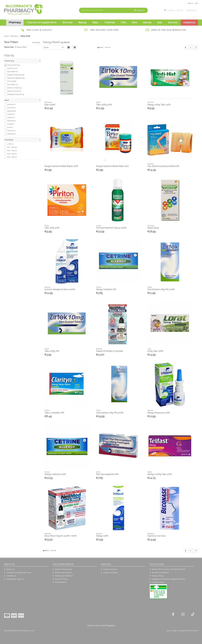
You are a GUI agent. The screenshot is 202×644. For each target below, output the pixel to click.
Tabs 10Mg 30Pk (104, 105)
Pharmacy (15, 22)
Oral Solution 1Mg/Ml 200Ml (110, 413)
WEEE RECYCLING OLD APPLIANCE (167, 569)
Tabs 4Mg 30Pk (52, 228)
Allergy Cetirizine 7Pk (106, 289)
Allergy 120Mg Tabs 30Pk (160, 474)
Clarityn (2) (11, 117)
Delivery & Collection (63, 576)
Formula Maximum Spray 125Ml (111, 228)
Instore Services (109, 572)
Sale (160, 22)
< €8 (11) (10, 144)
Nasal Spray (153, 228)
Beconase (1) (12, 111)
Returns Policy (60, 579)
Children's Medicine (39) (16, 75)
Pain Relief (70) (13, 72)
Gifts (123, 22)
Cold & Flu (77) (12, 68)
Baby (95, 22)
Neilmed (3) (11, 134)
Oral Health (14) (13, 85)
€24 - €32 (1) (12, 154)
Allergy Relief (21, 47)
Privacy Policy (157, 576)
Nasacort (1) (11, 130)
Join (196, 3)
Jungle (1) (11, 124)
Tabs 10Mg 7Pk (52, 351)
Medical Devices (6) (14, 91)
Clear (36, 43)
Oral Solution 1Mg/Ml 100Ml (161, 289)
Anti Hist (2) (11, 108)
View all (108, 47)
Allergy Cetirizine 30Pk (55, 474)
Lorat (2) (10, 127)
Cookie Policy (157, 582)
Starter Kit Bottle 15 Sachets (110, 351)
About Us (9, 569)
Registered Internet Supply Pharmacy (167, 579)
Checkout (191, 10)
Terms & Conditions (159, 572)
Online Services (109, 569)
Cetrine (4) (11, 114)
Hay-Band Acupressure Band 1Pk (163, 166)
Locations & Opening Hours (18, 572)
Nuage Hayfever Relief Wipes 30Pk (61, 166)
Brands (147, 22)
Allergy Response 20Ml (159, 413)
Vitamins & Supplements (42, 22)
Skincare (67, 22)
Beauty (82, 22)
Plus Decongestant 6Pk (107, 474)
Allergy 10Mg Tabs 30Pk (159, 105)
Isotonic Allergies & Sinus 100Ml (60, 289)
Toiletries (110, 22)
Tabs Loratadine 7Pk (54, 413)
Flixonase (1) (12, 121)
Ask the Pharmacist (62, 569)
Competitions (60, 582)
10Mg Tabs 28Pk (155, 351)
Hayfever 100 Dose (157, 536)
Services (173, 22)
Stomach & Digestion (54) (16, 78)
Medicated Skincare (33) (16, 94)
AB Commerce (193, 631)
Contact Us (10, 576)
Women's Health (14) (15, 88)
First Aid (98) (12, 81)
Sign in (190, 3)
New (135, 22)
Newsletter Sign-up (14, 579)
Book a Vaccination (62, 572)
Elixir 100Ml (50, 105)
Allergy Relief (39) (13, 65)
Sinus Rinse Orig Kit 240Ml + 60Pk (61, 536)
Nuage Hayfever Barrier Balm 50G (112, 166)
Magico (175, 631)
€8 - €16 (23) (12, 147)
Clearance (189, 22)
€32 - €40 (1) (12, 157)
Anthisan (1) (11, 104)
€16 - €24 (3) (12, 150)
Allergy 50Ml (102, 536)
